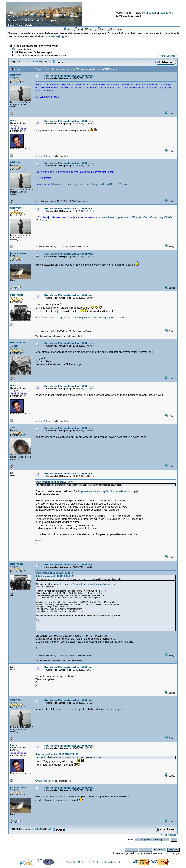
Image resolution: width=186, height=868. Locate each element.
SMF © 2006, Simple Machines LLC (104, 862)
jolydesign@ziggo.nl (58, 36)
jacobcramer (18, 253)
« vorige (163, 56)
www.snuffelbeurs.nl (45, 156)
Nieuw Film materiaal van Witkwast (44, 56)
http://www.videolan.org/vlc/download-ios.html (105, 491)
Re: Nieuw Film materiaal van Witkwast (69, 76)
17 (29, 62)
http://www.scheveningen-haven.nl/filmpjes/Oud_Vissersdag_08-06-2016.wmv (81, 318)
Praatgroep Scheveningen (36, 52)
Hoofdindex (24, 49)
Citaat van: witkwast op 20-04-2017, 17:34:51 (57, 754)
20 (40, 62)
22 (49, 62)
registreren (166, 13)
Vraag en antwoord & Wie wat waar (36, 46)
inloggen (151, 13)
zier (12, 427)
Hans (14, 120)
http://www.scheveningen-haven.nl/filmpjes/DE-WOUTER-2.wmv (89, 184)
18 (33, 62)
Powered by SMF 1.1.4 (76, 862)
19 (36, 62)
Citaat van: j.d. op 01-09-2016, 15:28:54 (54, 573)
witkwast (16, 75)
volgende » (172, 56)
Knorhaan (16, 295)
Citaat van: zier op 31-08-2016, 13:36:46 (54, 482)
